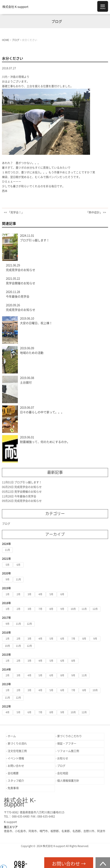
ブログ (6, 524)
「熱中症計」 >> (96, 212)
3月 (29, 594)
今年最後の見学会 (18, 297)
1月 (8, 594)
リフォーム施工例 (68, 751)
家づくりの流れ (17, 744)
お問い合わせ (16, 766)
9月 (8, 579)
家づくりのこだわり (69, 736)
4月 (40, 594)
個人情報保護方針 (68, 781)
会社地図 (63, 773)
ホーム (12, 736)
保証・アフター (67, 744)
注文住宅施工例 (17, 751)
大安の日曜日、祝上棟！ (36, 323)
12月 (95, 609)
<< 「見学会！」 (14, 212)
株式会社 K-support (15, 7)
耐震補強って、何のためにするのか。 (45, 442)
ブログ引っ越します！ (35, 240)
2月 (18, 594)
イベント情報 (16, 758)
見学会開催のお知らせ (21, 283)
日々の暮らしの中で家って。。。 (42, 412)
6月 (18, 565)
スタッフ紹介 (16, 781)
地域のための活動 (32, 353)
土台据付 (26, 383)
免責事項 (13, 788)
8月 (51, 609)
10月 (73, 609)
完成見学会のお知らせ (21, 270)
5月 (8, 565)
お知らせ (63, 758)
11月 (7, 550)
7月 (40, 609)
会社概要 (13, 773)
